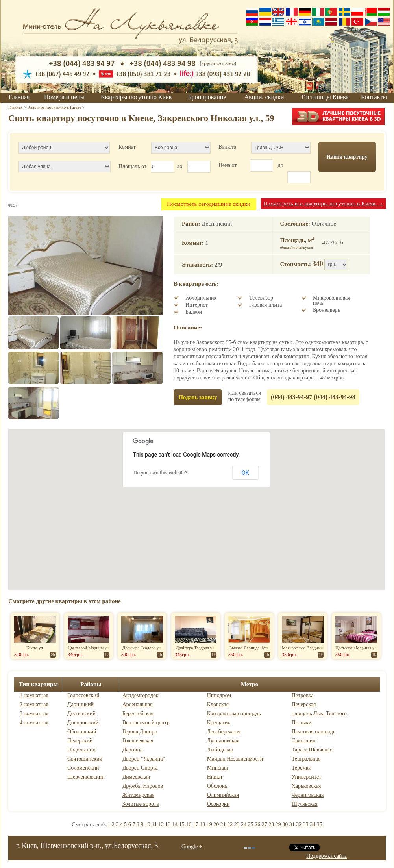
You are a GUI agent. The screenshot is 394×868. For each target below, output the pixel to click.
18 (202, 825)
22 (230, 825)
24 (244, 825)
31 (292, 825)
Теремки (302, 768)
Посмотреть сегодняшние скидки (209, 204)
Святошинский (85, 759)
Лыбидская (220, 750)
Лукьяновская (223, 741)
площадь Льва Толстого (319, 713)
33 (306, 825)
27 (265, 825)
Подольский (81, 750)
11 (154, 825)
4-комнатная (34, 723)
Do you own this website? (161, 473)
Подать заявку (198, 397)
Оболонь (217, 786)
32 (299, 825)
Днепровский (83, 723)
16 (189, 825)
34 (313, 825)
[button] (196, 502)
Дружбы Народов (143, 786)
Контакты (374, 97)
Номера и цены (64, 97)
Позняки (302, 723)
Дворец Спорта (140, 768)
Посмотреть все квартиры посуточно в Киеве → (323, 204)
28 (271, 825)
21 (223, 825)
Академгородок (141, 695)
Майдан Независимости (235, 759)
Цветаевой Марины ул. (89, 648)
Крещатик (219, 723)
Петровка (303, 695)
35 (320, 825)
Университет (307, 777)
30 (285, 825)
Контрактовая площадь (234, 713)
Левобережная (224, 732)
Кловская (218, 704)
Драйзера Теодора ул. (142, 648)
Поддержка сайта (326, 856)
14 (175, 825)
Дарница (132, 750)
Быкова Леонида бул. (249, 648)
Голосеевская (138, 741)
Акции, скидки (264, 97)
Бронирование (207, 97)
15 (182, 825)
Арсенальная (138, 704)
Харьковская (306, 786)
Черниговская (308, 795)
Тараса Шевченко (312, 750)
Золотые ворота (141, 804)
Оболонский (82, 732)
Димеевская (136, 777)
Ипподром (219, 695)
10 (148, 825)
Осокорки (218, 804)
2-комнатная (34, 704)
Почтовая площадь (314, 732)
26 (257, 825)
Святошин (304, 741)
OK (245, 473)
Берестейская (138, 713)
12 (161, 825)
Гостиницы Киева (325, 97)
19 (209, 825)
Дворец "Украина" (144, 759)
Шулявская (305, 804)
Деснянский (81, 713)
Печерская (304, 704)
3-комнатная (34, 713)
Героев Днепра (140, 732)
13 (168, 825)
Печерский (80, 741)
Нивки (215, 777)
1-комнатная (34, 695)
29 (278, 825)
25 (251, 825)
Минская (217, 768)
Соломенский (83, 768)
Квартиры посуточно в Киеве (54, 107)
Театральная (306, 759)
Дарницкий (80, 704)
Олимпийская (223, 795)
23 (237, 825)
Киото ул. (35, 648)
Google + (192, 847)
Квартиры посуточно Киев (136, 97)
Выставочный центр (146, 723)
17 (196, 825)
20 (216, 825)
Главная (19, 97)
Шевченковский (86, 777)
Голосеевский (83, 695)
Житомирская (139, 795)
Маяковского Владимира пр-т (310, 648)
